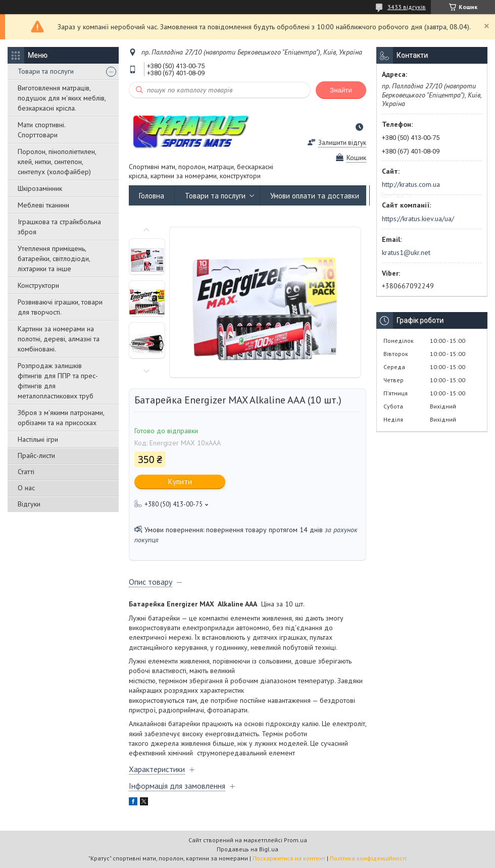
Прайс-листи (36, 455)
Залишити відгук (342, 143)
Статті (26, 472)
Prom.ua (295, 840)
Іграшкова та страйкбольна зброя (59, 227)
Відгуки (29, 504)
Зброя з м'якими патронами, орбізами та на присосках (61, 418)
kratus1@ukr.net (406, 252)
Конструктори (38, 285)
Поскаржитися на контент (289, 858)
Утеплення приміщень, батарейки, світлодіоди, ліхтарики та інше (54, 259)
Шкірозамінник (40, 188)
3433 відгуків (407, 7)
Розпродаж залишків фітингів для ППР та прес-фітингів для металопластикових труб (58, 381)
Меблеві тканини (43, 205)
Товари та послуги (46, 71)
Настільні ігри (38, 439)
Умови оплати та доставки (315, 196)
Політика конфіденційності (368, 858)
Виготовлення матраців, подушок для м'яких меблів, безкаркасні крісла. (62, 98)
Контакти (396, 196)
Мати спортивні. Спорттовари (41, 130)
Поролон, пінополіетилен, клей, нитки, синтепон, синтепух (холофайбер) (57, 162)
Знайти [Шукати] (341, 90)
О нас (26, 488)
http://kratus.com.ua (411, 184)
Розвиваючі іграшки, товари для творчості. (60, 307)
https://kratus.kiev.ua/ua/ (418, 219)
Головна (152, 196)
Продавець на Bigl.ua (247, 849)
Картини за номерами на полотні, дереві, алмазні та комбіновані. (59, 339)
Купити (180, 481)
